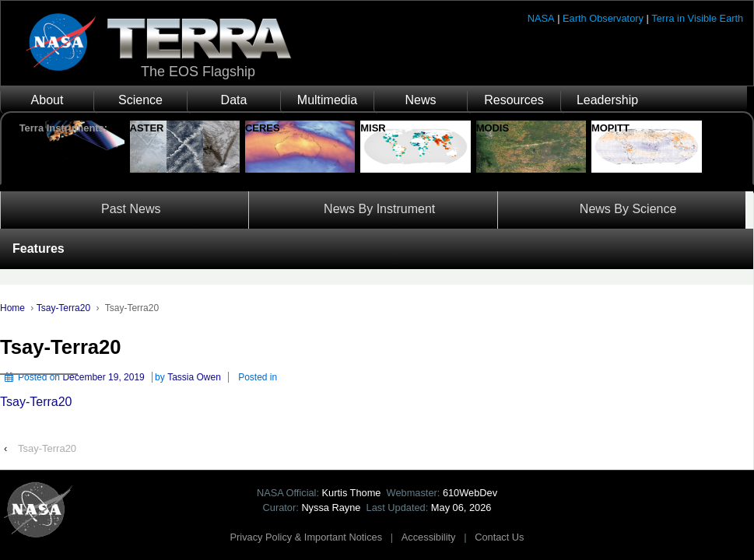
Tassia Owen (194, 377)
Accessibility (429, 537)
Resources (514, 100)
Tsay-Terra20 (63, 308)
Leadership (607, 100)
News (420, 100)
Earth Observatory (603, 18)
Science (140, 100)
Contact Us (499, 537)
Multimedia (327, 100)
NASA (541, 18)
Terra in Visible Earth (697, 18)
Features (39, 248)
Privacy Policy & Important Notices (307, 537)
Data (234, 100)
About (47, 100)
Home (12, 308)
